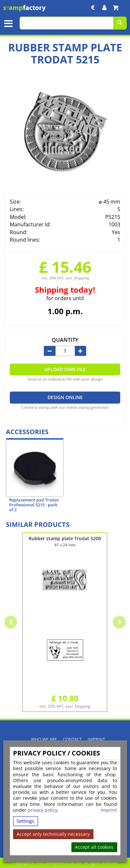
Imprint (109, 810)
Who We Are (44, 739)
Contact (72, 739)
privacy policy (43, 810)
